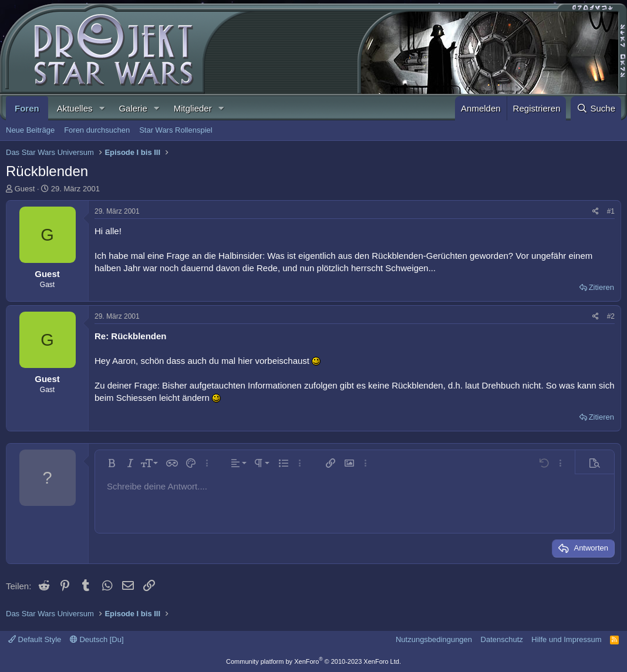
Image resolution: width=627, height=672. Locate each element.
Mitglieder (193, 108)
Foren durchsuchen (97, 130)
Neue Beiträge (30, 130)
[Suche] (596, 108)
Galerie (133, 108)
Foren (27, 108)
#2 (611, 316)
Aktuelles (75, 108)
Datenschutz (502, 639)
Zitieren (601, 287)
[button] (102, 108)
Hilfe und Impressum (566, 639)
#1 (611, 211)
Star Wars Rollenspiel (176, 130)
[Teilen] (596, 212)
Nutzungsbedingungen (434, 639)
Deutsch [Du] (97, 639)
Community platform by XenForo (313, 661)
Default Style (35, 639)
